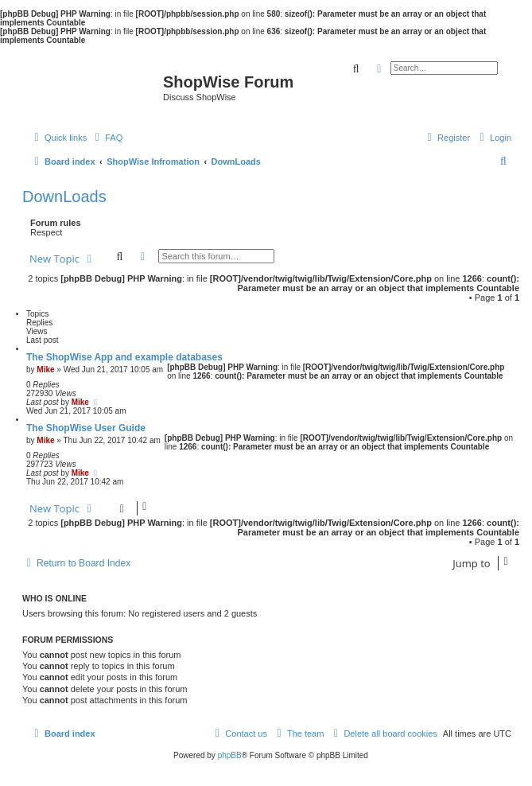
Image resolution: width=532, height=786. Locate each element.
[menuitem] (107, 138)
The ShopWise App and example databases (124, 357)
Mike (45, 370)
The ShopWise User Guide (86, 428)
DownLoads (64, 196)
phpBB (230, 755)
